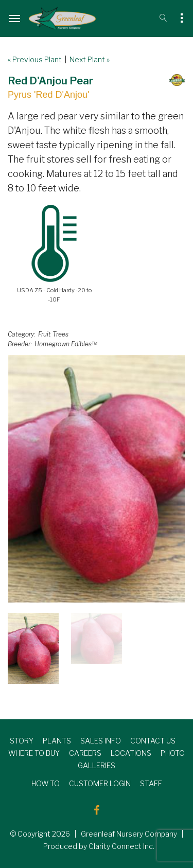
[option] (97, 479)
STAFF (151, 783)
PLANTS (57, 741)
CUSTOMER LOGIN (100, 783)
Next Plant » (90, 59)
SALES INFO (101, 741)
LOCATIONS (131, 753)
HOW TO (46, 783)
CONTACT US (153, 741)
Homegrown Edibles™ (66, 344)
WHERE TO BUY (34, 753)
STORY (22, 741)
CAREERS (85, 753)
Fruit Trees (53, 334)
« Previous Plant (35, 59)
